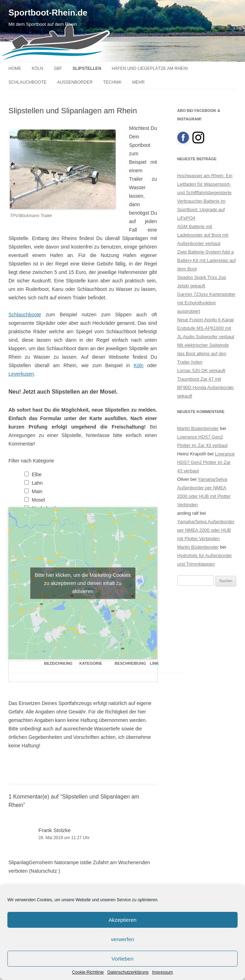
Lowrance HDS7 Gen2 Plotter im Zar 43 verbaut (206, 462)
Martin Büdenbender (198, 428)
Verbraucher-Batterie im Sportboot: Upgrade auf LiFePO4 (201, 210)
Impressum (162, 972)
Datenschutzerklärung (128, 972)
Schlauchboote (27, 82)
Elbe (37, 474)
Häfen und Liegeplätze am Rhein (150, 68)
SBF (58, 68)
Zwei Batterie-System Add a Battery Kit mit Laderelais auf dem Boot (207, 260)
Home (15, 68)
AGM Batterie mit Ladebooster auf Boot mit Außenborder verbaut (203, 235)
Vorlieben (122, 959)
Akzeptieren (122, 920)
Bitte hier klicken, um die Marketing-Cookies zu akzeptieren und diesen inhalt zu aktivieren (82, 583)
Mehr (138, 82)
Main (37, 491)
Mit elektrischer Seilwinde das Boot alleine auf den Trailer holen (203, 354)
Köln (38, 68)
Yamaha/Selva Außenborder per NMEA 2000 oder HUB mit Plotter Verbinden (206, 530)
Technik (113, 82)
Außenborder (75, 82)
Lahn (37, 483)
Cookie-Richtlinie (88, 972)
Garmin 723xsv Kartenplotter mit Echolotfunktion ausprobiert (206, 303)
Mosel (38, 500)
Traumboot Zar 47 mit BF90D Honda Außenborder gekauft (206, 387)
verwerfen (123, 939)
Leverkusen (21, 374)
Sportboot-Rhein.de (48, 13)
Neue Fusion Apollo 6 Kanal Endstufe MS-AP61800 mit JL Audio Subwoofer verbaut (206, 328)
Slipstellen (87, 68)
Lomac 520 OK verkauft (201, 371)
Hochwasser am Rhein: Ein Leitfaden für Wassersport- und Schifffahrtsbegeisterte (205, 184)
